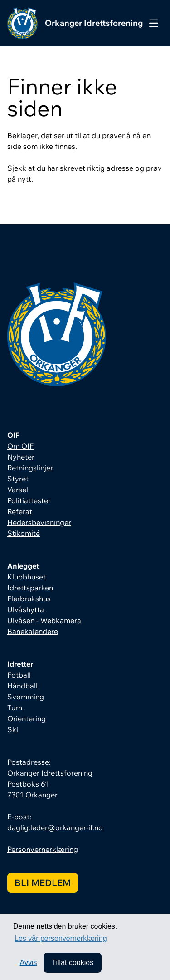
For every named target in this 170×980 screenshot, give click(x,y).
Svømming (26, 697)
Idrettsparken (30, 588)
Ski (13, 729)
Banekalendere (33, 631)
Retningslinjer (30, 468)
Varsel (18, 490)
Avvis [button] (29, 963)
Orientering (27, 718)
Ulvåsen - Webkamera (44, 620)
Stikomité (24, 533)
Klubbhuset (27, 577)
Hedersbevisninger (39, 522)
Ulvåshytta (26, 609)
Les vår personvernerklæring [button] (61, 938)
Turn (15, 708)
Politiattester (29, 500)
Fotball (19, 675)
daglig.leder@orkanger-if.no (55, 827)
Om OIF (20, 446)
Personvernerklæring (43, 849)
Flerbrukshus (29, 599)
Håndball (22, 686)
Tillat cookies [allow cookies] (73, 963)
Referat (20, 511)
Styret (18, 479)
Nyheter (21, 457)
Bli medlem (43, 883)
